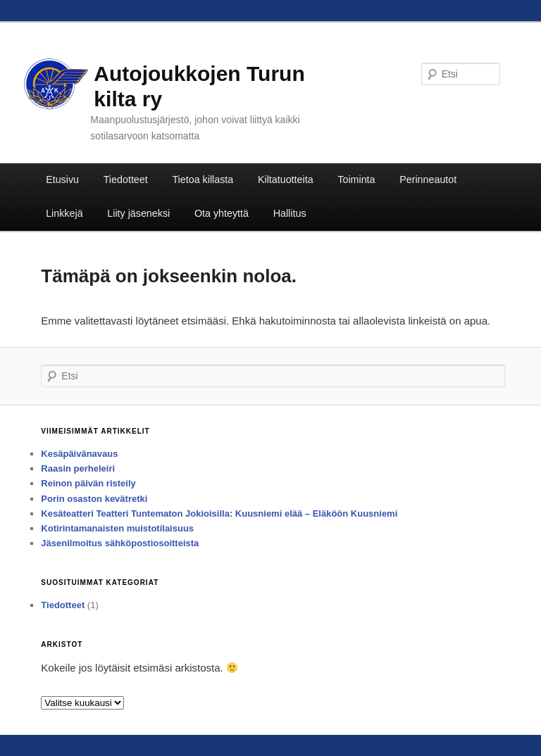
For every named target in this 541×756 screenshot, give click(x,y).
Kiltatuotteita (286, 179)
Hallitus (290, 213)
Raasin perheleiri (78, 468)
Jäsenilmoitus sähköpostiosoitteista (120, 543)
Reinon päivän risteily (88, 483)
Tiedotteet (126, 179)
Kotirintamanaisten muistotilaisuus (117, 528)
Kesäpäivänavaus (79, 454)
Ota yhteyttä (222, 213)
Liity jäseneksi (138, 213)
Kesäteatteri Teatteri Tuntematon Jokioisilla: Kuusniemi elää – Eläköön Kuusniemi (219, 514)
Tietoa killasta (203, 179)
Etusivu (62, 179)
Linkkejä (64, 213)
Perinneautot (428, 179)
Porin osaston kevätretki (94, 499)
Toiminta (356, 179)
